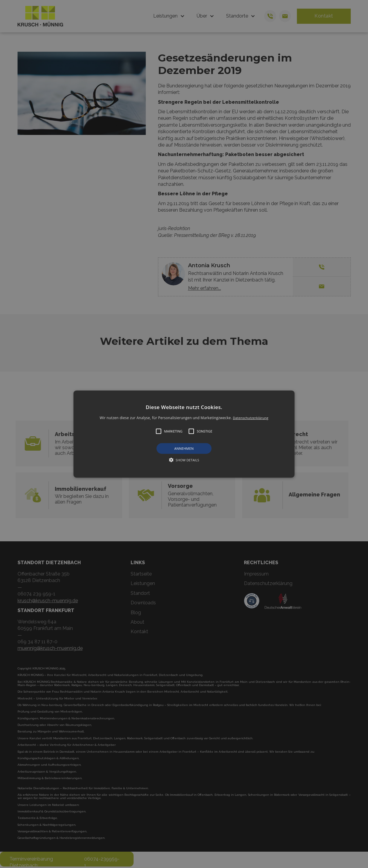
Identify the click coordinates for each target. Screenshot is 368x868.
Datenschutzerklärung (251, 418)
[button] (184, 434)
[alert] (184, 434)
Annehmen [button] (184, 448)
